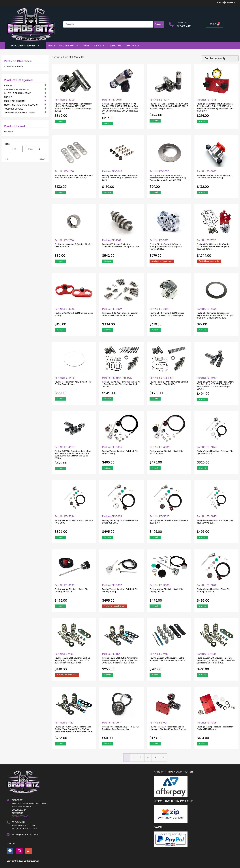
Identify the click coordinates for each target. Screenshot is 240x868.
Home (52, 46)
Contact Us (133, 46)
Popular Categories (25, 46)
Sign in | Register (226, 3)
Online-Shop (69, 46)
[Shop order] (220, 58)
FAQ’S (86, 46)
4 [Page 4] (148, 757)
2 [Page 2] (134, 757)
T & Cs (99, 46)
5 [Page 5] (155, 757)
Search (159, 24)
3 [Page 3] (141, 757)
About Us (116, 46)
